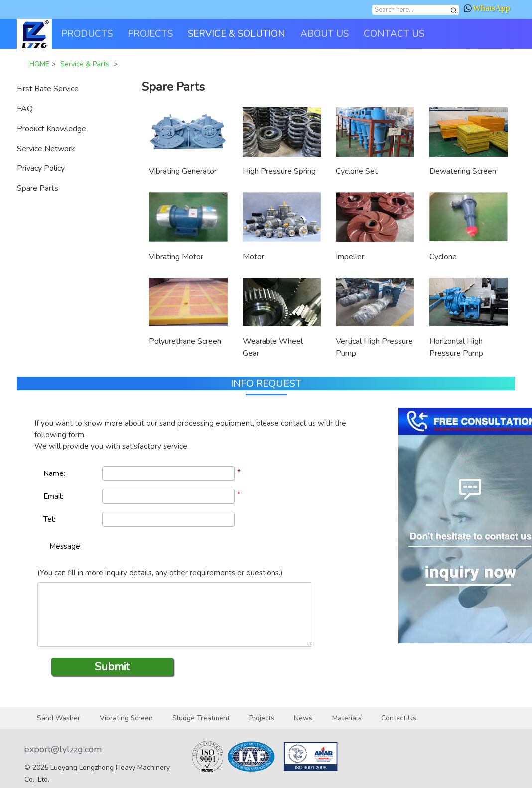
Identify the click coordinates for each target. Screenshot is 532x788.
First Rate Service (48, 89)
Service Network (46, 149)
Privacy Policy (41, 168)
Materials (347, 718)
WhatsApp (487, 8)
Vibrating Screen (126, 718)
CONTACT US (394, 34)
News (303, 718)
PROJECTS (150, 34)
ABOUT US (325, 34)
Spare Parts (38, 188)
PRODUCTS (87, 34)
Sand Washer (59, 718)
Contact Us (399, 718)
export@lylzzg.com (63, 749)
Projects (262, 718)
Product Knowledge (52, 129)
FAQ (25, 109)
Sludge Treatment (201, 718)
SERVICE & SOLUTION (237, 34)
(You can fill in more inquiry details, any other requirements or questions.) (160, 573)
